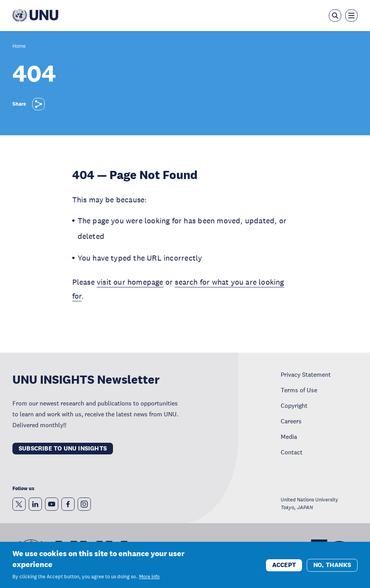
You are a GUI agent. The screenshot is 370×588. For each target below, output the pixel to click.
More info (149, 580)
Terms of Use (299, 390)
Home (19, 46)
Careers (291, 421)
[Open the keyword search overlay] (335, 16)
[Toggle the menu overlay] (351, 16)
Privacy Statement (306, 374)
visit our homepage (130, 282)
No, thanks (332, 568)
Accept (284, 568)
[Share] (38, 104)
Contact (292, 452)
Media (289, 437)
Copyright (294, 405)
